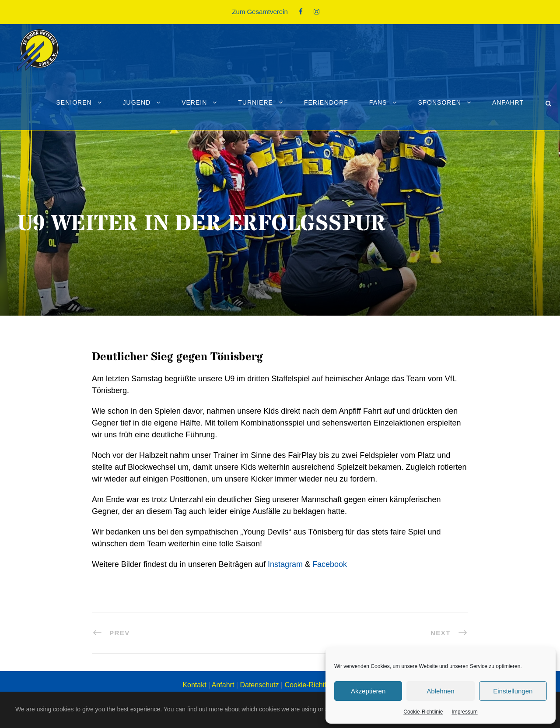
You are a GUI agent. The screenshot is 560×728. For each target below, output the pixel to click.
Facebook (330, 564)
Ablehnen (440, 691)
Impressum (464, 712)
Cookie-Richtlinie (423, 712)
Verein (194, 102)
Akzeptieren (368, 691)
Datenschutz (259, 685)
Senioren (74, 102)
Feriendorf (326, 102)
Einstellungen (513, 691)
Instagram (285, 564)
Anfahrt (508, 102)
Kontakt (194, 685)
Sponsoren (439, 102)
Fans (378, 102)
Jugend (137, 102)
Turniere (255, 102)
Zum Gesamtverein (260, 12)
